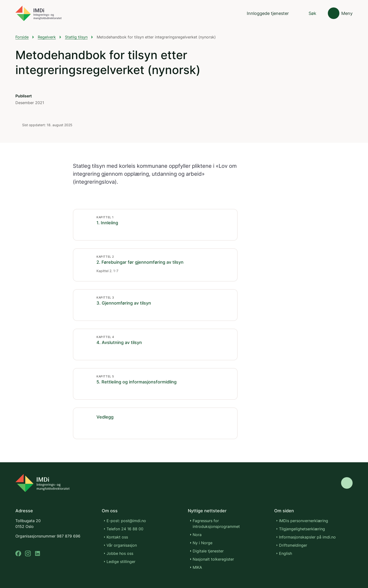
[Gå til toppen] (347, 483)
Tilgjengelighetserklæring (302, 529)
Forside (22, 37)
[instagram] (28, 554)
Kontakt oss (117, 537)
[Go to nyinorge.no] (42, 483)
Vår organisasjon (122, 545)
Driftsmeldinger (293, 545)
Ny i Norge (203, 543)
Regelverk (47, 37)
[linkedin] (38, 554)
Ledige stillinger (121, 562)
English (286, 553)
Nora (197, 535)
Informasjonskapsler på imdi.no (307, 537)
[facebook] (18, 554)
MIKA (197, 567)
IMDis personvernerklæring (304, 521)
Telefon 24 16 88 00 (125, 529)
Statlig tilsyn (76, 37)
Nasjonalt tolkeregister (213, 559)
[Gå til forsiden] (38, 13)
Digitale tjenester (208, 551)
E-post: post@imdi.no (126, 521)
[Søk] (308, 13)
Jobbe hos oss (120, 553)
